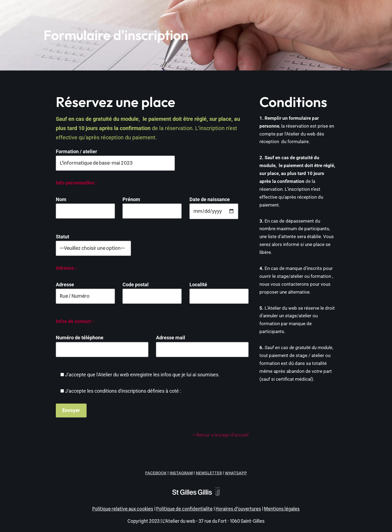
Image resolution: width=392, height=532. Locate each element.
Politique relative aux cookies (123, 509)
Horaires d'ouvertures (238, 509)
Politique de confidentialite (184, 509)
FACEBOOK (156, 473)
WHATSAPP (236, 473)
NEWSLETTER (209, 473)
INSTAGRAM (181, 473)
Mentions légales (282, 509)
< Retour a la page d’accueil (221, 435)
